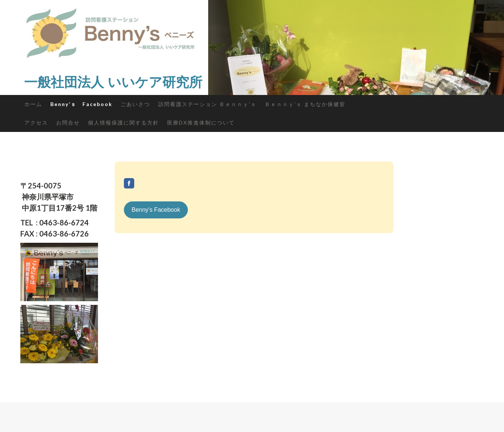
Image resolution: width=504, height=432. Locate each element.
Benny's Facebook (156, 210)
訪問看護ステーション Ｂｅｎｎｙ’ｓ (207, 104)
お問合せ (68, 123)
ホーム (33, 104)
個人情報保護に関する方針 (124, 123)
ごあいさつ (135, 104)
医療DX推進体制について (201, 123)
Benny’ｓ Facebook (81, 104)
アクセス (36, 123)
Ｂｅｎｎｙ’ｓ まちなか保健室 (305, 104)
